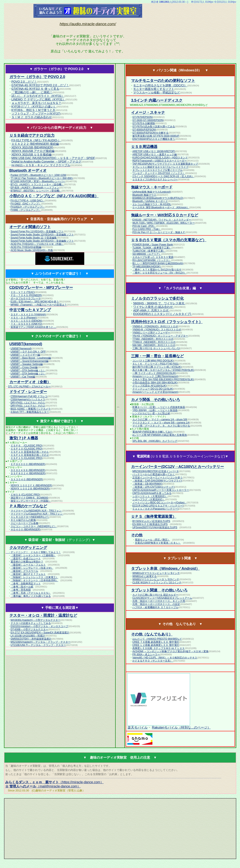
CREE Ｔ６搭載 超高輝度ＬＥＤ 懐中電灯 (156, 642)
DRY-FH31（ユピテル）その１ (28, 403)
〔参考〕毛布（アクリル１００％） (31, 593)
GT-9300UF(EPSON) (144, 130)
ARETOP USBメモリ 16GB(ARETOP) (154, 151)
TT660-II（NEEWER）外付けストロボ (154, 342)
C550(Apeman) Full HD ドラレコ (29, 396)
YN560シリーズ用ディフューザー (151, 333)
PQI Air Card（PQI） (144, 226)
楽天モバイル (137, 727)
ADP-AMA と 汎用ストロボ (151, 310)
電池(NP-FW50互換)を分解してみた (153, 432)
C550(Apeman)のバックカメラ (28, 399)
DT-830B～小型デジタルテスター (29, 629)
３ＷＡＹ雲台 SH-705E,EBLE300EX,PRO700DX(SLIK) (163, 379)
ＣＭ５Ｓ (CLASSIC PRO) (25, 495)
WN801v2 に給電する (144, 576)
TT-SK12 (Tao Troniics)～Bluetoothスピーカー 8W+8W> (42, 178)
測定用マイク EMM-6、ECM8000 (29, 498)
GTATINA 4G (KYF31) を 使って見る (35, 89)
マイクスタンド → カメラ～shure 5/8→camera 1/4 (161, 423)
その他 (137, 535)
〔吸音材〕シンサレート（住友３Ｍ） (32, 568)
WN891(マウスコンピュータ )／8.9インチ (156, 579)
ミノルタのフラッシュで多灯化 (157, 298)
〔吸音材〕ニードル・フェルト (28, 565)
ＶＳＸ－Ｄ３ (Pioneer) (24, 318)
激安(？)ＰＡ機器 (24, 438)
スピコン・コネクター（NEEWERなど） (34, 526)
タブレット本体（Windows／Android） (165, 569)
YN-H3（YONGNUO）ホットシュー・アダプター (160, 336)
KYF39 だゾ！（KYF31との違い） (34, 106)
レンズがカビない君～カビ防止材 (151, 413)
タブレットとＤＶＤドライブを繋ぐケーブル (157, 170)
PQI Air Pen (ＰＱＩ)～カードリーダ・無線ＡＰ (159, 232)
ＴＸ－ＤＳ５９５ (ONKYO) (26, 324)
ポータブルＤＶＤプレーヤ (26, 298)
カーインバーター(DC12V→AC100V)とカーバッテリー (177, 467)
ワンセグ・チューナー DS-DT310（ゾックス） (159, 173)
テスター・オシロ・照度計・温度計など (43, 615)
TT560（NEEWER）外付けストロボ (153, 339)
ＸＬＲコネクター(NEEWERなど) (30, 517)
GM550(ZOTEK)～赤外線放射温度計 (31, 639)
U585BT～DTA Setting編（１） (28, 370)
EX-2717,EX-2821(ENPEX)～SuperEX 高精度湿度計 (40, 633)
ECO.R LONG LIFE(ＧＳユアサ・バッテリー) (158, 506)
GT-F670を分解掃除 (144, 123)
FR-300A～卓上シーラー (146, 654)
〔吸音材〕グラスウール (24, 571)
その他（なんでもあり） (152, 634)
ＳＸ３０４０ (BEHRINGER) (27, 479)
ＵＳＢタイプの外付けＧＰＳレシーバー (155, 179)
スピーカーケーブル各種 (24, 523)
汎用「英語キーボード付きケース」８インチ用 (159, 601)
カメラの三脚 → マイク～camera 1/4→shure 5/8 (160, 419)
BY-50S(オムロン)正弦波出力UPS (151, 521)
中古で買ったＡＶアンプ (30, 310)
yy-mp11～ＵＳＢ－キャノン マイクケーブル (41, 165)
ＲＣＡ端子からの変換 (23, 520)
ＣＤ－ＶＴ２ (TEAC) (23, 292)
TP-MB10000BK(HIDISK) (147, 267)
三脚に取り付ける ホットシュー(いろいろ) (156, 348)
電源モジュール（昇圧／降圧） (152, 540)
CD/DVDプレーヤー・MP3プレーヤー (41, 288)
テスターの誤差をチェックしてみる (31, 623)
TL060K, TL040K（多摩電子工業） (152, 248)
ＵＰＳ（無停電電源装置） (154, 517)
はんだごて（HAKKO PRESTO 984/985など (157, 639)
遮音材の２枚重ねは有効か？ (27, 562)
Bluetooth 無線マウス (144, 195)
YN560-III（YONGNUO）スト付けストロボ (157, 330)
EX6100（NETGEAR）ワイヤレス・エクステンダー (162, 220)
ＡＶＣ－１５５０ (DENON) (26, 321)
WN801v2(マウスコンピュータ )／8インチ (156, 573)
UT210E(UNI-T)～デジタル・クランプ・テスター (38, 645)
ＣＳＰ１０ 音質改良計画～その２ (30, 455)
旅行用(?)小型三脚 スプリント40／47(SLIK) (157, 367)
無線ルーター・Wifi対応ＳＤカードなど (165, 215)
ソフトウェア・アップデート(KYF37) (36, 114)
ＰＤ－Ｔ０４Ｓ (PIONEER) (26, 295)
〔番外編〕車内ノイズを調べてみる (31, 596)
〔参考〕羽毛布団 (21, 590)
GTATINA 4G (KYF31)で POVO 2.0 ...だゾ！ (40, 85)
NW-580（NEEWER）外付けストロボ (154, 345)
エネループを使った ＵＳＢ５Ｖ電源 (153, 257)
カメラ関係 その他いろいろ (156, 400)
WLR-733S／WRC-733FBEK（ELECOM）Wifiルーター (163, 223)
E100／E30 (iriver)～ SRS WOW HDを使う (35, 302)
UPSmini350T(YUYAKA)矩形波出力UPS (155, 527)
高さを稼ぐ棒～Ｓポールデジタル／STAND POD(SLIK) (163, 370)
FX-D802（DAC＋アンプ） (26, 204)
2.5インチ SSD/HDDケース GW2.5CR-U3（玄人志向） (163, 176)
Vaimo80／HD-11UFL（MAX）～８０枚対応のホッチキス (165, 658)
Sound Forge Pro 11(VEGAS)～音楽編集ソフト (37, 231)
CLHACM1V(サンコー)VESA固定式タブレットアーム (162, 598)
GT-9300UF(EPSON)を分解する (150, 133)
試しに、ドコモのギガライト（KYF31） (38, 96)
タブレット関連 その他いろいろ (159, 590)
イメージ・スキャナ (148, 112)
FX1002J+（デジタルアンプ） (28, 207)
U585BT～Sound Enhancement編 (29, 361)
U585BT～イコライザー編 (25, 355)
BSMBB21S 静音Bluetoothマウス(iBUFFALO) (158, 198)
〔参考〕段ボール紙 (22, 587)
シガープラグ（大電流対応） (149, 499)
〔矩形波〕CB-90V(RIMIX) (147, 484)
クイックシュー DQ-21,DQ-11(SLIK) (153, 389)
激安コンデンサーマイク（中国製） (31, 501)
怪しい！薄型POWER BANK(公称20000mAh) (158, 263)
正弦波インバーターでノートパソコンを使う (157, 478)
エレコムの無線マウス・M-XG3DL (152, 204)
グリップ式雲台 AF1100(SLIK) (149, 386)
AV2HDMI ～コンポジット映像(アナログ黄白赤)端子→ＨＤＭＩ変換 (170, 651)
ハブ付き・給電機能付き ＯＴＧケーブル (155, 607)
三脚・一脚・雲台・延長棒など (157, 356)
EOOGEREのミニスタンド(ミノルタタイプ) (162, 314)
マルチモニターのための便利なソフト (163, 81)
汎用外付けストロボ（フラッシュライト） (167, 322)
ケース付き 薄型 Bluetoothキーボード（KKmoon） (161, 207)
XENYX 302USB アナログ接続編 (33, 151)
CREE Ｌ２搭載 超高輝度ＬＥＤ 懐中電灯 (156, 645)
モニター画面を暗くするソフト (154, 89)
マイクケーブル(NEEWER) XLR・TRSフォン (36, 511)
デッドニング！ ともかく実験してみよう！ (36, 552)
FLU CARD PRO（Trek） (147, 229)
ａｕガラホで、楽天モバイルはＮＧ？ (36, 103)
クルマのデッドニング (28, 548)
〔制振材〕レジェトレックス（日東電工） (34, 577)
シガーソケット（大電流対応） (150, 496)
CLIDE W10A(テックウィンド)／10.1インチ (157, 582)
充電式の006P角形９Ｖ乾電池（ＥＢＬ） (158, 543)
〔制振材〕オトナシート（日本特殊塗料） (34, 580)
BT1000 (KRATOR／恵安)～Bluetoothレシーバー (38, 181)
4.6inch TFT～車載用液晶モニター (30, 412)
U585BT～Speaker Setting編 (27, 364)
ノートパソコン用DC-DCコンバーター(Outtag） (159, 503)
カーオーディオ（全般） (30, 382)
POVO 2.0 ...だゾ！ (24, 82)
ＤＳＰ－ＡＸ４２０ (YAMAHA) (28, 315)
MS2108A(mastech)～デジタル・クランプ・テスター (41, 642)
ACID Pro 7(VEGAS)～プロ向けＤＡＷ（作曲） (37, 244)
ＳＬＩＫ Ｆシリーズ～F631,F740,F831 (155, 364)
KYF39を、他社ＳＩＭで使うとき (34, 110)
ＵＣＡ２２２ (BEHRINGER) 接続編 (35, 144)
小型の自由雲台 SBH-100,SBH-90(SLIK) (155, 383)
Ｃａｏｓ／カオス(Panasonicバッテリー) (155, 509)
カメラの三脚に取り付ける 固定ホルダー (155, 595)
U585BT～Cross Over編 (24, 367)
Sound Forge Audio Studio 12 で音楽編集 (34, 238)
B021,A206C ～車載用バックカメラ (31, 409)
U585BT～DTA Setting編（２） (28, 374)
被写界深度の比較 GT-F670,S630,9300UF (156, 136)
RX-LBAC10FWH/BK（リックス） (152, 260)
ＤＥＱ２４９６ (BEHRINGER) (28, 470)
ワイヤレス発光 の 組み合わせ (153, 307)
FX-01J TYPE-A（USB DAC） (28, 201)
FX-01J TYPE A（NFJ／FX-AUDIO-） (36, 140)
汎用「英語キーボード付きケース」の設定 (156, 604)
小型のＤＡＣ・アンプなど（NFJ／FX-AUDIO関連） (54, 196)
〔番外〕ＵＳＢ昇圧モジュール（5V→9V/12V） (159, 273)
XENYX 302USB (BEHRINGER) (32, 147)
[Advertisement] (208, 31)
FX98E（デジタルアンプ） (26, 210)
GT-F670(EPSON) (142, 117)
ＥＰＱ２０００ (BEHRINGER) (28, 464)
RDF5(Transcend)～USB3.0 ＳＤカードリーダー (160, 161)
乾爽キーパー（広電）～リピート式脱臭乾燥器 (159, 407)
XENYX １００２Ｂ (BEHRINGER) (30, 489)
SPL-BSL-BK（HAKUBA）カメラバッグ (155, 441)
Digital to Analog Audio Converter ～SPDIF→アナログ (47, 162)
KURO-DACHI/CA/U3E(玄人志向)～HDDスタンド (160, 158)
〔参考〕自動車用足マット (26, 584)
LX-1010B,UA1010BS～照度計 (28, 636)
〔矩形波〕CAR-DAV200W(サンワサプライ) (157, 481)
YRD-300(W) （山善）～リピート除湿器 (155, 410)
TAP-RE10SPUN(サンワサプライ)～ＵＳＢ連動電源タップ (165, 164)
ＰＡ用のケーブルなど (28, 506)
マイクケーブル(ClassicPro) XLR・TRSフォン (37, 514)
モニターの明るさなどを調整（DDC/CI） (160, 85)
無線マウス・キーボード (152, 187)
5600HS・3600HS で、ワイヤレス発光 (159, 303)
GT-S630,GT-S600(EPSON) (148, 120)
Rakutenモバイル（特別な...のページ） (181, 727)
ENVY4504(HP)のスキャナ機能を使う (154, 139)
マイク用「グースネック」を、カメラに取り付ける (161, 426)
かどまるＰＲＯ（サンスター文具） (153, 661)
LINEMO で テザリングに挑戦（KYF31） (38, 99)
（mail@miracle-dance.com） (43, 786)
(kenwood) (26, 344)
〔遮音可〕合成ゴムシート (26, 558)
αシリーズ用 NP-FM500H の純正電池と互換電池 (160, 435)
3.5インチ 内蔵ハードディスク (157, 100)
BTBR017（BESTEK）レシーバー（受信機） (36, 191)
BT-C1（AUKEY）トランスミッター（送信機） (37, 184)
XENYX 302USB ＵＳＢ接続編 (31, 154)
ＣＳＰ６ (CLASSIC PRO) (27, 446)
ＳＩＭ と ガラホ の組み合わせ (32, 117)
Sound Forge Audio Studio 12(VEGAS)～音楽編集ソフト (42, 235)
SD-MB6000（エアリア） (147, 254)
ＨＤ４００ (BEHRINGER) (26, 529)
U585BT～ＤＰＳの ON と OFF (28, 352)
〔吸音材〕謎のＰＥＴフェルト (28, 574)
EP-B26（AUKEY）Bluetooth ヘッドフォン (35, 188)
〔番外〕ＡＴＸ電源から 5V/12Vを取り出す (157, 270)
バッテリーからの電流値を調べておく (154, 474)
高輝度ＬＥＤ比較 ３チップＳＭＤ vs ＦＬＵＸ (158, 648)
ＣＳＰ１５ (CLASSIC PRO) (27, 458)
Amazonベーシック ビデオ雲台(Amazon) (155, 392)
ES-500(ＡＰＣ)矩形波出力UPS (150, 524)
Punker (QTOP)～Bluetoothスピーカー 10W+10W (38, 175)
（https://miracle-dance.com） (54, 782)
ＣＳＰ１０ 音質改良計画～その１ (30, 452)
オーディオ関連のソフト (30, 227)
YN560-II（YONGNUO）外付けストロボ (155, 326)
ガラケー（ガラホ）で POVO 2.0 (37, 77)
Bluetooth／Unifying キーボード (150, 201)
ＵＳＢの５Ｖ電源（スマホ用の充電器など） (169, 240)
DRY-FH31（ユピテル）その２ (28, 406)
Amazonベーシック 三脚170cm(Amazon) (155, 376)
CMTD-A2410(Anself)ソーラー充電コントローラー (161, 490)
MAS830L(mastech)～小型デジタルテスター (36, 620)
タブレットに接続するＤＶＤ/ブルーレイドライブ (160, 167)
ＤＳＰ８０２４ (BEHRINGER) (28, 473)
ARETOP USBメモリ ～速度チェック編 (154, 154)
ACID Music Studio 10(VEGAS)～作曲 (32, 250)
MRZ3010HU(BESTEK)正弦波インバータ (155, 471)
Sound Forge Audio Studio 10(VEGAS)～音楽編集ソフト (42, 241)
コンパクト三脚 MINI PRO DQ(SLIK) (153, 361)
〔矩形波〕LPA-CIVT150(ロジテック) (153, 487)
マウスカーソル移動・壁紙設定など (157, 92)
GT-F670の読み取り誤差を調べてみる (154, 126)
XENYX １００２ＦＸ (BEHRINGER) (31, 485)
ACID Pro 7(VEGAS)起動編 (26, 247)
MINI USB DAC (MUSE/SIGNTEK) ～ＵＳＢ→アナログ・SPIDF (53, 158)
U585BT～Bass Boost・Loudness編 (31, 358)
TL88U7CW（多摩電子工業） (149, 251)
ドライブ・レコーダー (28, 392)
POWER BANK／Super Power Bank (153, 245)
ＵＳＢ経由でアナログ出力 (32, 135)
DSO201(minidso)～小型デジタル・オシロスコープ (39, 626)
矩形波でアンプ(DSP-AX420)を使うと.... (33, 327)
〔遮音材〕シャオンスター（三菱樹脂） (33, 555)
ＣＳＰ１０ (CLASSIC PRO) (27, 449)
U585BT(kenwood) (21, 349)
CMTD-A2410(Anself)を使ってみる (152, 493)
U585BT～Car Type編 (23, 377)
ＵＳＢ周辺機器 (144, 147)
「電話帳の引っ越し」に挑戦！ (32, 92)
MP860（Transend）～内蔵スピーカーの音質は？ (39, 305)
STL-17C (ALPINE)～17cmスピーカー (29, 387)
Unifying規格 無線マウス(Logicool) (151, 192)
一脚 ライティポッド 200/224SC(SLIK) (154, 373)
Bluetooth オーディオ (28, 171)
